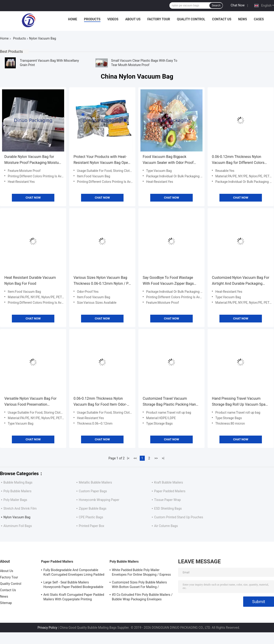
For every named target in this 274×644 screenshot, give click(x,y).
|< (128, 458)
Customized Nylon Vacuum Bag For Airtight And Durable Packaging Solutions (241, 281)
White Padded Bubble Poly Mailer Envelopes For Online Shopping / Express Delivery (141, 573)
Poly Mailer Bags (15, 500)
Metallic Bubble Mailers (95, 482)
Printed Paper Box (91, 526)
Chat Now (238, 5)
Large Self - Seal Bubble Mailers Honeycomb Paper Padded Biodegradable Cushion (73, 585)
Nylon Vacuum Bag (17, 517)
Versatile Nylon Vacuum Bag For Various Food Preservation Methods (30, 402)
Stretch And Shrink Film (20, 508)
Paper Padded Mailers (170, 491)
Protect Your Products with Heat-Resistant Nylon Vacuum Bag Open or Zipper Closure (102, 160)
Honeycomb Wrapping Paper (99, 500)
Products (92, 19)
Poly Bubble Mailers (17, 491)
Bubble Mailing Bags (18, 482)
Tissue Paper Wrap (167, 500)
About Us (133, 19)
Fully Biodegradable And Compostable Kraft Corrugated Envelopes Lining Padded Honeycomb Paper (74, 573)
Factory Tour (159, 19)
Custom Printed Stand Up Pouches (179, 517)
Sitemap (6, 603)
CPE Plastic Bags (91, 517)
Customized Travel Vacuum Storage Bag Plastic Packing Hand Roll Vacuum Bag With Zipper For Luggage (170, 402)
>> (156, 458)
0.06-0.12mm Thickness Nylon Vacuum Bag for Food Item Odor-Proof (100, 402)
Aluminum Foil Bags (18, 526)
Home (73, 19)
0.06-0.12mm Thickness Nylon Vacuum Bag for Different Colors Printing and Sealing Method (238, 160)
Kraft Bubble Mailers (169, 482)
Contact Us (222, 19)
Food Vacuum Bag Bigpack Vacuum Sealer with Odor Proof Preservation (168, 160)
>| (163, 458)
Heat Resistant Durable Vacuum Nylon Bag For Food (30, 281)
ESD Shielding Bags (168, 508)
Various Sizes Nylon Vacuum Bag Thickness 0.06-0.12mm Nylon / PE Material (102, 281)
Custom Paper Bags (93, 491)
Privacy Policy (47, 628)
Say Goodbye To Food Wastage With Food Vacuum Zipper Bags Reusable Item (168, 281)
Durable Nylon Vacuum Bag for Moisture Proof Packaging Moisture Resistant (33, 160)
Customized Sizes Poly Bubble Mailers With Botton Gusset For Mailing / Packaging (139, 585)
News (243, 19)
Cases (259, 19)
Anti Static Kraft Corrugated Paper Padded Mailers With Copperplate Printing (74, 597)
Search (216, 5)
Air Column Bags (166, 526)
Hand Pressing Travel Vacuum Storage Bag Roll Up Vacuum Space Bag (241, 402)
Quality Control (191, 19)
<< (135, 458)
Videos (113, 19)
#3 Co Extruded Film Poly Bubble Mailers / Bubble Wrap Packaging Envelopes (142, 597)
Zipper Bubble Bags (93, 508)
